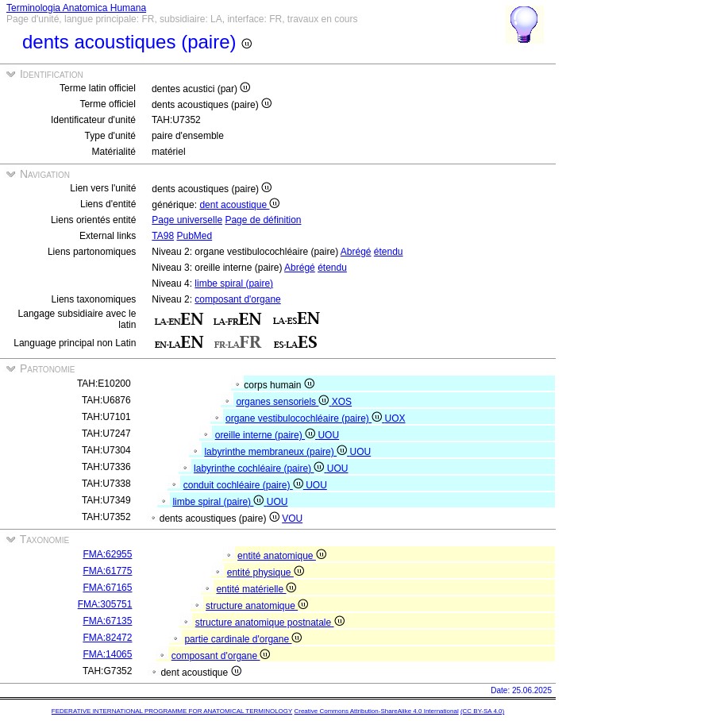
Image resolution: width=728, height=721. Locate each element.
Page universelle (187, 220)
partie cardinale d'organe (243, 639)
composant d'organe (237, 299)
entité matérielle (256, 589)
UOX (395, 418)
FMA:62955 (107, 554)
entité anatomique (282, 556)
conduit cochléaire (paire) (245, 485)
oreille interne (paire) (267, 435)
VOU (292, 519)
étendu (389, 252)
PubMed (194, 236)
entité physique (266, 573)
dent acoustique (239, 205)
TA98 (163, 236)
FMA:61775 (107, 571)
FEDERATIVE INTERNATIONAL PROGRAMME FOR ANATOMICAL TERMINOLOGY (172, 711)
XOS (342, 402)
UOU (328, 435)
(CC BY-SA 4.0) (482, 711)
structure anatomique (257, 606)
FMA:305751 (105, 604)
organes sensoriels (283, 402)
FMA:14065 (107, 654)
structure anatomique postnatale (270, 623)
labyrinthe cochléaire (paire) (260, 468)
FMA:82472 (107, 638)
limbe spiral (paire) (234, 283)
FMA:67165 (107, 588)
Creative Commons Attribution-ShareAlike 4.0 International (376, 711)
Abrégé (356, 252)
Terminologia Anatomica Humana (76, 8)
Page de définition (263, 220)
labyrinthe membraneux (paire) (277, 452)
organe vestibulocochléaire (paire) (305, 418)
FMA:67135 (107, 621)
